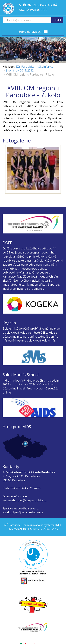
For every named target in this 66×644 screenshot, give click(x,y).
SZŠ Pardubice (25, 67)
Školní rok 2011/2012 (20, 70)
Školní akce (46, 67)
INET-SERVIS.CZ (33, 529)
